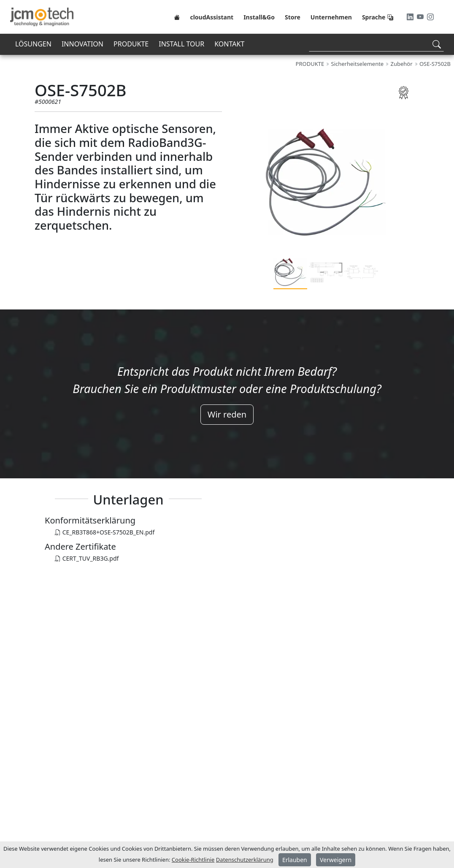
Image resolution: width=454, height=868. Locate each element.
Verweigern (336, 860)
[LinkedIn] (411, 17)
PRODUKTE (131, 44)
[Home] (177, 17)
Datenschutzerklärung (245, 860)
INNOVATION (82, 44)
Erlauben (295, 860)
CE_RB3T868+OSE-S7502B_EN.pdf (105, 532)
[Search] (376, 44)
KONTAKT (229, 44)
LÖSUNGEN (33, 44)
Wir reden (227, 414)
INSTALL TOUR (181, 44)
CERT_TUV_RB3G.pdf (87, 558)
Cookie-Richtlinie (193, 860)
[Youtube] (421, 17)
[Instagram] (430, 17)
